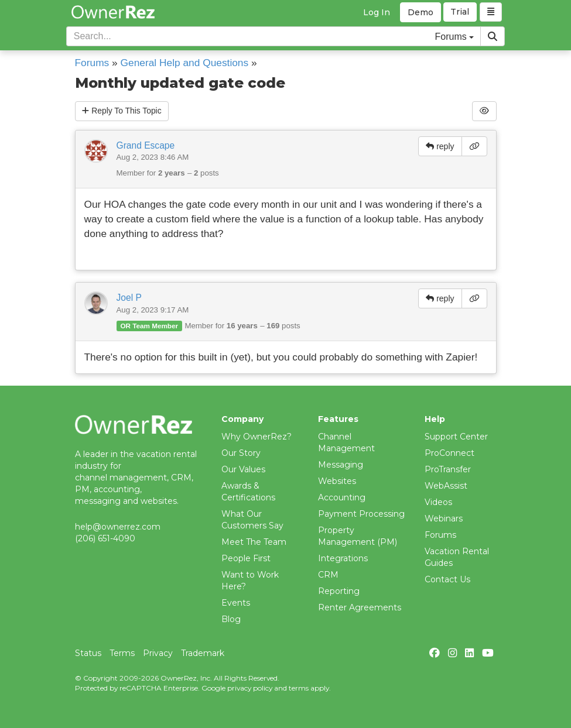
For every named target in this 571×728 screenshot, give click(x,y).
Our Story (241, 453)
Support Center (456, 437)
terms (299, 688)
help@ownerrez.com (118, 527)
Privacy (158, 653)
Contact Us (447, 579)
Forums (92, 63)
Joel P (129, 298)
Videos (438, 502)
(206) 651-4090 (105, 538)
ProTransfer (448, 469)
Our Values (243, 469)
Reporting (339, 591)
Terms (122, 653)
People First (246, 558)
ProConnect (449, 453)
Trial (460, 12)
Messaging (341, 465)
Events (236, 603)
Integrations (343, 558)
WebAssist (446, 486)
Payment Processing (361, 514)
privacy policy (250, 688)
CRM (328, 575)
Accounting (342, 497)
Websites (337, 481)
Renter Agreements (360, 607)
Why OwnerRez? (257, 437)
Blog (231, 619)
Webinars (444, 518)
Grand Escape (146, 145)
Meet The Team (254, 542)
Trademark (203, 653)
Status (88, 653)
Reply (123, 111)
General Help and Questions (185, 63)
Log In (377, 12)
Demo (420, 12)
